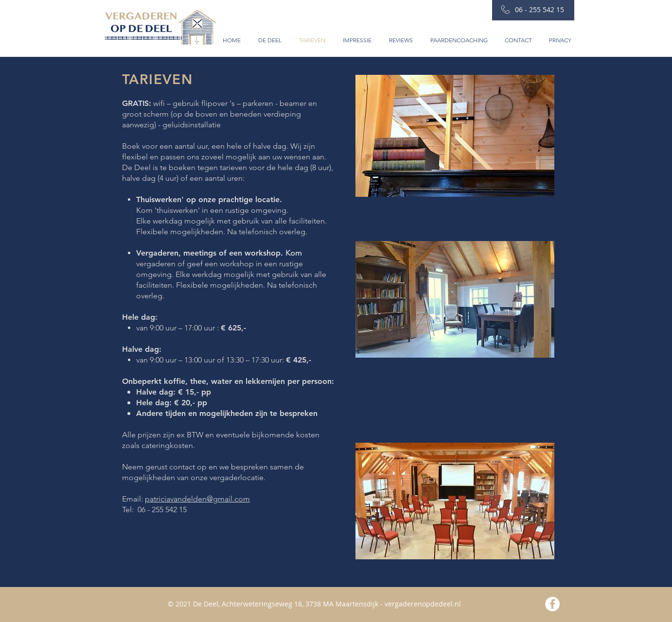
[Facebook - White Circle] (552, 604)
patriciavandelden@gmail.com (197, 499)
